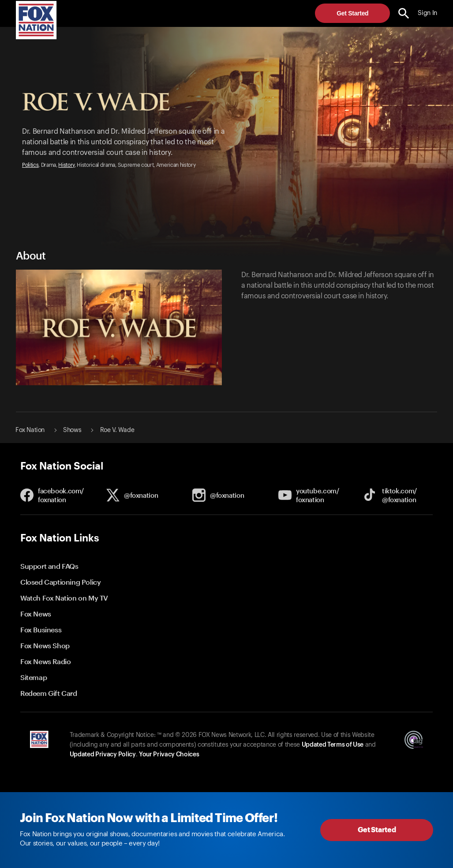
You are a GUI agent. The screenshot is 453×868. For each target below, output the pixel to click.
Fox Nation (30, 430)
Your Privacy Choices (169, 755)
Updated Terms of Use (333, 745)
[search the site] (404, 13)
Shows (72, 430)
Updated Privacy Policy (103, 755)
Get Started (352, 13)
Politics (30, 165)
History (66, 165)
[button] (404, 13)
